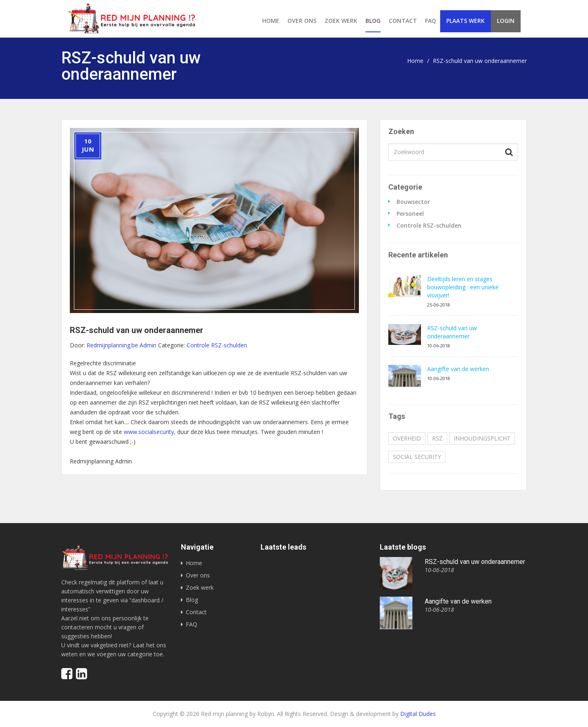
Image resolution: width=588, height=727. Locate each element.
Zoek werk (341, 21)
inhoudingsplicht (482, 438)
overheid (407, 438)
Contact (403, 21)
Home (271, 21)
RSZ (437, 438)
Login (506, 21)
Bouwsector (413, 202)
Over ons (302, 21)
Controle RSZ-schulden (429, 226)
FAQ (431, 21)
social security (417, 457)
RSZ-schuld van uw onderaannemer (452, 332)
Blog (373, 21)
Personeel (410, 214)
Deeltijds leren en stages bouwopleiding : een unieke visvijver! (463, 287)
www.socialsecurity (149, 432)
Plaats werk (465, 21)
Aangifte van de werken (458, 369)
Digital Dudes (418, 714)
